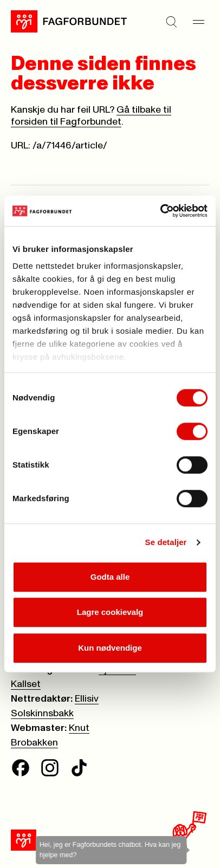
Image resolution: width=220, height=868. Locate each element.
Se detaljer (166, 542)
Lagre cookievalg (110, 612)
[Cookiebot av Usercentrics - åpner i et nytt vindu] (160, 211)
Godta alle (110, 577)
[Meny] (198, 22)
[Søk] (171, 22)
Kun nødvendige (110, 648)
